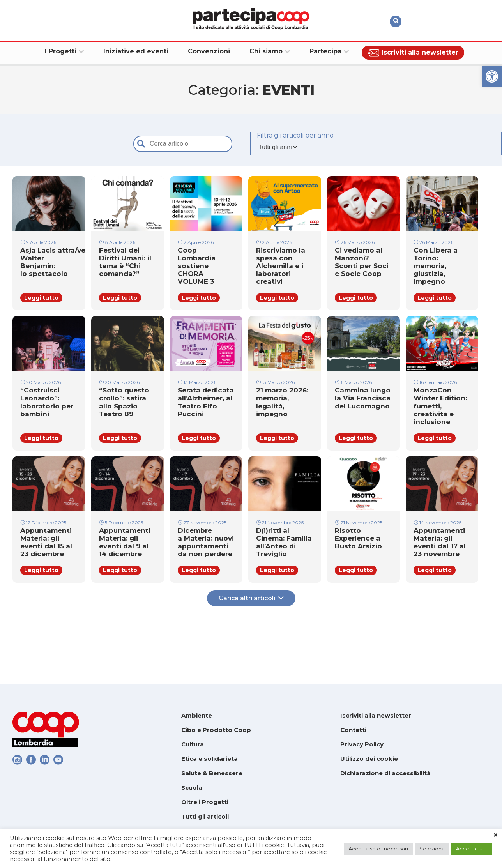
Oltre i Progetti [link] (205, 802)
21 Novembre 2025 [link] (280, 563)
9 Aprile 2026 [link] (38, 246)
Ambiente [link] (197, 715)
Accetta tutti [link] (472, 849)
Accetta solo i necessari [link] (378, 849)
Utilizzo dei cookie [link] (369, 759)
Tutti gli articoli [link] (205, 816)
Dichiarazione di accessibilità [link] (385, 773)
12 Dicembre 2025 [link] (43, 563)
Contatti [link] (353, 730)
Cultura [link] (193, 744)
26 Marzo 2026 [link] (355, 246)
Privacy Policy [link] (362, 744)
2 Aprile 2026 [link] (196, 246)
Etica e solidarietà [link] (209, 759)
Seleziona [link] (432, 849)
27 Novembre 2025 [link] (202, 563)
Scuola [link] (192, 788)
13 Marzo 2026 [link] (197, 404)
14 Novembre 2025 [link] (437, 563)
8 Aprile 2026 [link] (117, 246)
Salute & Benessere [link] (212, 773)
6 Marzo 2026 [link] (353, 404)
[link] (492, 76)
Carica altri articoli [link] (251, 655)
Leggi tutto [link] (41, 318)
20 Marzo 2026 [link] (41, 404)
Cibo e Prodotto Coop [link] (216, 730)
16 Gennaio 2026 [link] (435, 404)
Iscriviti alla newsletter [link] (376, 715)
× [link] (496, 835)
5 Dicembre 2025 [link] (121, 563)
